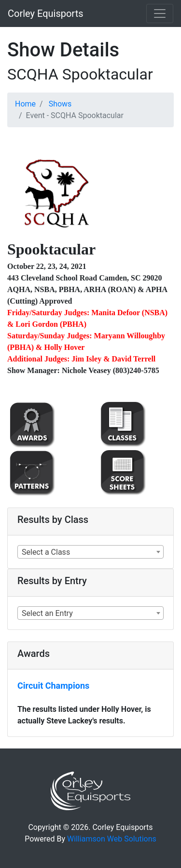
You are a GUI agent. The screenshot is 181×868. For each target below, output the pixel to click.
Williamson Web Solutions (112, 839)
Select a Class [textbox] (46, 552)
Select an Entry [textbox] (47, 613)
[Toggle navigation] (160, 13)
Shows (60, 104)
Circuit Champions (53, 686)
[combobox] (90, 552)
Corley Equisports (46, 13)
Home (25, 104)
